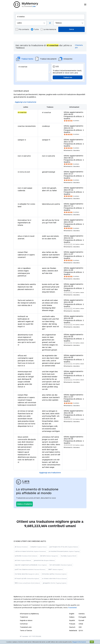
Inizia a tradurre (24, 504)
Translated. (73, 608)
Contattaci (24, 624)
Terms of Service (26, 630)
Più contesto (22, 29)
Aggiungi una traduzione (26, 102)
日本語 (81, 624)
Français (72, 624)
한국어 (81, 630)
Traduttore (24, 617)
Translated (26, 627)
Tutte (35, 29)
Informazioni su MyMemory (29, 614)
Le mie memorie (48, 29)
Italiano (72, 617)
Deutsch (72, 627)
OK (92, 642)
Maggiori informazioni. (79, 642)
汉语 (80, 627)
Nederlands (73, 630)
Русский (81, 620)
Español (72, 620)
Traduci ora (68, 77)
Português (82, 617)
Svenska (82, 614)
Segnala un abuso (26, 620)
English (72, 614)
